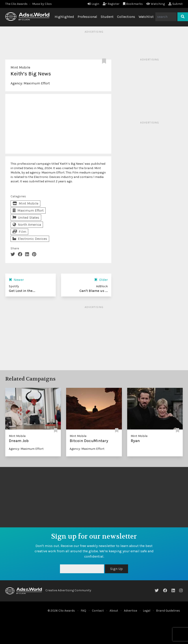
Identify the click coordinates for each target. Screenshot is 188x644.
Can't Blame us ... (94, 291)
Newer (16, 280)
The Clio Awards (16, 4)
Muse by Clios (42, 4)
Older (101, 280)
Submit (176, 4)
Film (19, 232)
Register (111, 4)
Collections (126, 17)
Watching (156, 4)
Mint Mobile (20, 67)
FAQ (83, 611)
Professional (87, 17)
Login (93, 4)
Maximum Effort (37, 83)
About (114, 611)
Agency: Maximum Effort (26, 449)
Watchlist (146, 17)
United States (26, 217)
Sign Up (116, 569)
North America (27, 225)
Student (107, 17)
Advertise (130, 611)
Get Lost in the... (22, 291)
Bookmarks (133, 4)
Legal (147, 611)
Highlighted (64, 17)
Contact (98, 611)
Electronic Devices (30, 239)
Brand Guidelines (168, 611)
